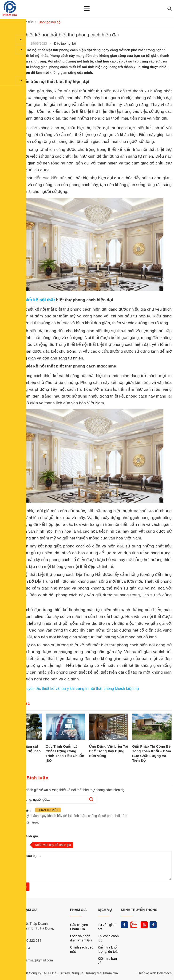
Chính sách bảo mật (82, 949)
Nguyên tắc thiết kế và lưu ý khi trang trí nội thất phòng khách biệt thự (80, 689)
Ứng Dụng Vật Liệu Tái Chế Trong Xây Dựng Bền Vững (109, 751)
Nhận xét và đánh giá (20, 836)
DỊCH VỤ (105, 910)
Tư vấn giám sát (107, 927)
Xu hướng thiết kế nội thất (29, 300)
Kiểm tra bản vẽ (107, 961)
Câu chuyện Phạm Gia (79, 927)
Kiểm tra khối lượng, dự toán (109, 949)
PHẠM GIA (78, 910)
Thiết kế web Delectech (154, 973)
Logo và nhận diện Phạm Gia (81, 938)
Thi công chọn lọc (108, 938)
